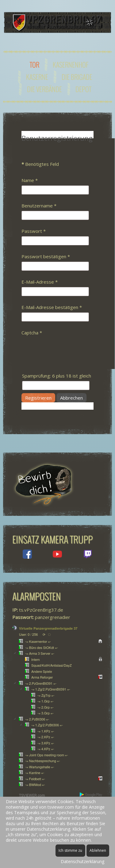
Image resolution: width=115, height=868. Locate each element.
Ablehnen (98, 850)
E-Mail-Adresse (40, 282)
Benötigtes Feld (40, 164)
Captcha (32, 333)
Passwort (34, 231)
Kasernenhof (71, 65)
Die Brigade (77, 77)
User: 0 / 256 (28, 635)
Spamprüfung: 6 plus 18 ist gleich (57, 376)
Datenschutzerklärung (82, 861)
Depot (83, 89)
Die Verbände (44, 89)
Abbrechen (71, 398)
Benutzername (39, 206)
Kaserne (37, 77)
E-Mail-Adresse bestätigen (52, 307)
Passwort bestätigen (46, 256)
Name (30, 180)
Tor (34, 65)
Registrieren (38, 398)
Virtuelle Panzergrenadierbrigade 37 (48, 629)
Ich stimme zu (70, 850)
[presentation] (68, 350)
